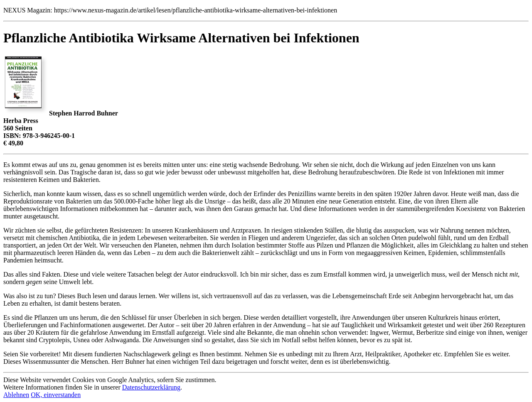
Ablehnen (16, 395)
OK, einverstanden (56, 395)
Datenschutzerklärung (151, 387)
